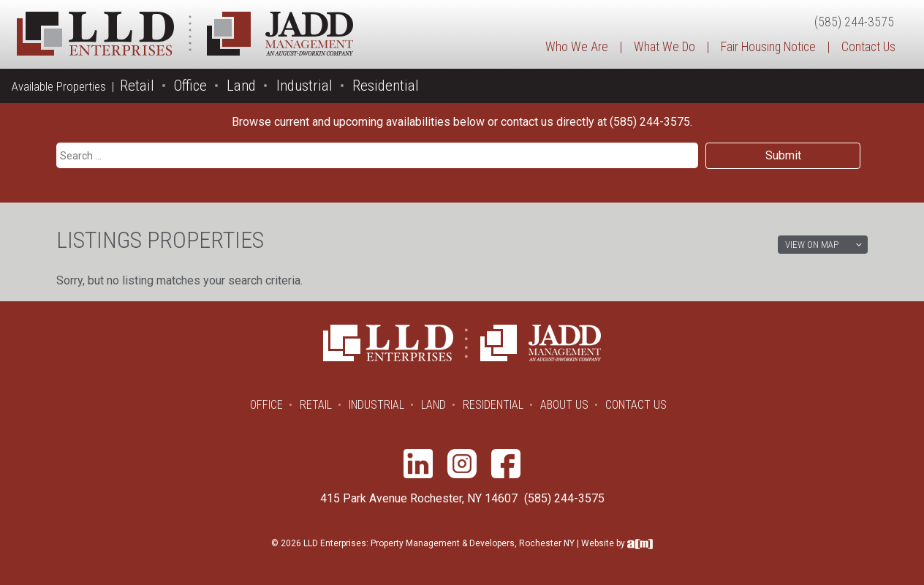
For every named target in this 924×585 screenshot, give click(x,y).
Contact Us (868, 47)
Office (190, 86)
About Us (564, 405)
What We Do (664, 47)
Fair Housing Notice (768, 47)
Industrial (304, 86)
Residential (386, 86)
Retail (137, 86)
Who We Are (577, 47)
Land (241, 86)
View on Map (812, 245)
